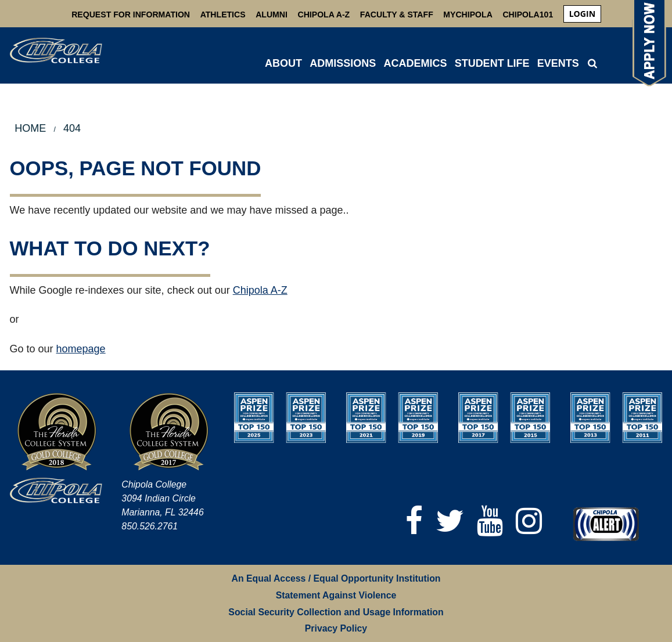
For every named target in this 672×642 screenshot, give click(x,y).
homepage (81, 349)
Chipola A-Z (324, 15)
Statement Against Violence (336, 595)
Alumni (272, 15)
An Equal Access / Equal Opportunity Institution (336, 578)
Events (558, 63)
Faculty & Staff (397, 15)
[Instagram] (529, 521)
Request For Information (131, 15)
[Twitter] (450, 521)
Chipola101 (528, 15)
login (582, 14)
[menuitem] (582, 14)
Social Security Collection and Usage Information (336, 612)
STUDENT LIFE (492, 63)
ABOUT (283, 63)
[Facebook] (414, 521)
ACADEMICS (415, 63)
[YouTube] (490, 521)
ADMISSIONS (343, 63)
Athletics (223, 15)
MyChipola (468, 15)
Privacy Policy (336, 628)
